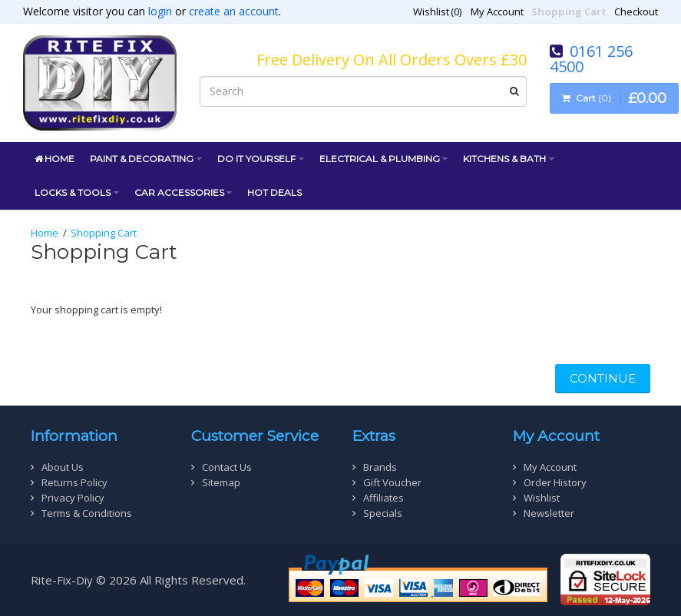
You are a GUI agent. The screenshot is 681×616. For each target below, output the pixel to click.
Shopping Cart (104, 233)
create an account (234, 11)
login (160, 11)
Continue (603, 378)
